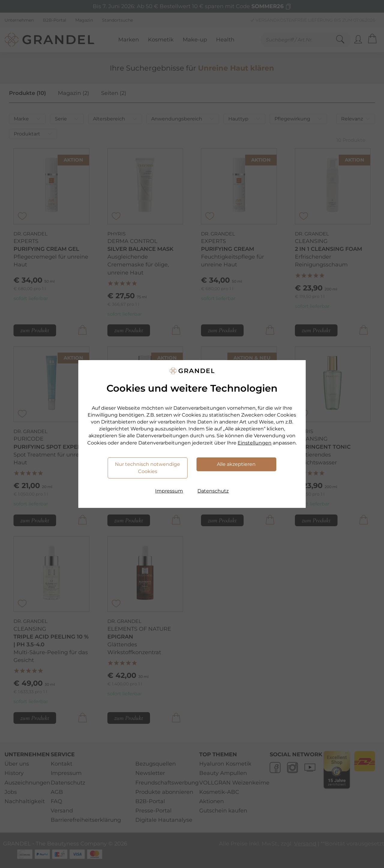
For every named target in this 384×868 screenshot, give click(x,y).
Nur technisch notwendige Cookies (147, 468)
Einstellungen (255, 443)
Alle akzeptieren (236, 464)
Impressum (169, 491)
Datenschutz (213, 491)
